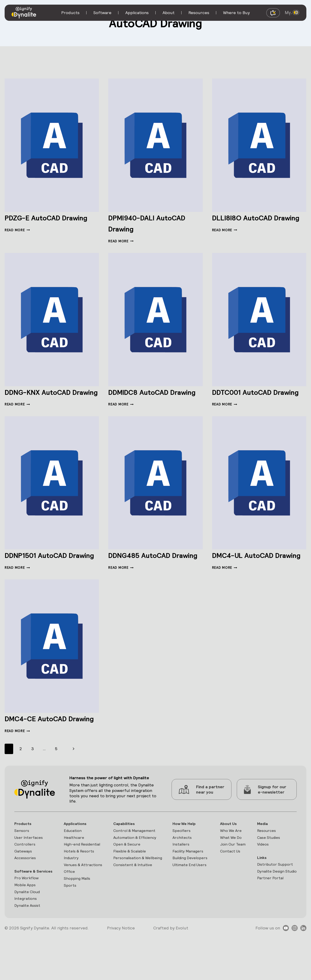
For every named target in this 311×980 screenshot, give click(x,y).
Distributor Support (273, 899)
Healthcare (74, 871)
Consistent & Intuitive (133, 907)
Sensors (22, 864)
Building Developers (182, 896)
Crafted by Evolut (171, 972)
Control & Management (134, 864)
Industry (71, 893)
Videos (260, 878)
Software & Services (26, 910)
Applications (75, 857)
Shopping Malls (77, 921)
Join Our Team (231, 878)
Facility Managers (187, 886)
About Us (226, 857)
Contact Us (228, 886)
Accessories (26, 893)
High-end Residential (83, 878)
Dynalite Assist (28, 950)
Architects (181, 871)
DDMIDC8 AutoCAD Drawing (146, 397)
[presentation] (52, 145)
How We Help (183, 857)
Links (259, 892)
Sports (70, 929)
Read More (17, 241)
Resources (264, 864)
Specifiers (180, 864)
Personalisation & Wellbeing (128, 896)
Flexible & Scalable (130, 886)
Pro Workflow (28, 921)
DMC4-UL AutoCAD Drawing (251, 571)
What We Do (229, 871)
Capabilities (123, 857)
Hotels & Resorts (80, 886)
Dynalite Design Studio (275, 907)
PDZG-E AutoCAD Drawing (40, 223)
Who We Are (229, 864)
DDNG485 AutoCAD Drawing (148, 571)
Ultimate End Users (189, 907)
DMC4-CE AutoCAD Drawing (44, 745)
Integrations (26, 942)
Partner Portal (268, 914)
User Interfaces (30, 871)
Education (73, 864)
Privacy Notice (121, 972)
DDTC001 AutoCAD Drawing (250, 397)
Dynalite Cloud (28, 935)
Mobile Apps (26, 928)
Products (24, 857)
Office (69, 914)
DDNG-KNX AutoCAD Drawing (47, 397)
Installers (180, 878)
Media (259, 857)
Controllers (26, 878)
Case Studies (266, 871)
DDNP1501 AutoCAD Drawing (44, 571)
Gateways (24, 886)
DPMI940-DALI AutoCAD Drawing (144, 223)
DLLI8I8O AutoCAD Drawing (249, 223)
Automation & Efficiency (135, 871)
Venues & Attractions (74, 904)
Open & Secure (127, 878)
